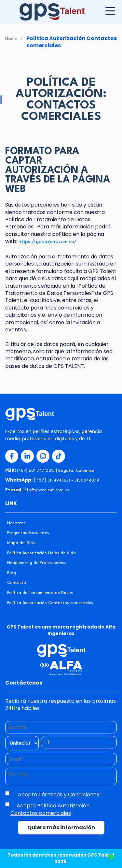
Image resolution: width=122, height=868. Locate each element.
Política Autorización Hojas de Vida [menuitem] (41, 553)
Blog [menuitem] (12, 573)
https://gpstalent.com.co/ (48, 242)
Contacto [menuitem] (17, 583)
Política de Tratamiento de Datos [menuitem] (40, 593)
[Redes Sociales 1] (12, 456)
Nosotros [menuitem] (16, 523)
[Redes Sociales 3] (43, 456)
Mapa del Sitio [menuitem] (21, 543)
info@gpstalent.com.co (46, 490)
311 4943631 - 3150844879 (73, 480)
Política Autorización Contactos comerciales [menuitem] (50, 603)
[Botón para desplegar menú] (110, 11)
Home (11, 39)
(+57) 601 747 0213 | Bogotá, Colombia (56, 471)
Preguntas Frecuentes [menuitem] (28, 533)
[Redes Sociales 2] (27, 456)
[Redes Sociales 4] (59, 456)
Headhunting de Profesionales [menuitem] (37, 563)
